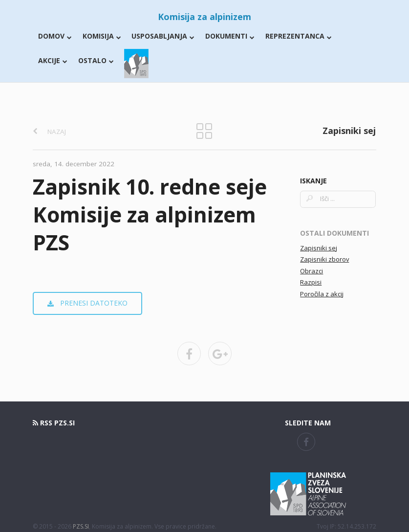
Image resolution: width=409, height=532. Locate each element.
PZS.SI (81, 526)
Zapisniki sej (319, 248)
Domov (55, 36)
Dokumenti (230, 36)
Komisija (102, 36)
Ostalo (96, 60)
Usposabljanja (163, 36)
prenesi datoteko (87, 303)
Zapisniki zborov (324, 259)
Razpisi (311, 282)
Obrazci (312, 271)
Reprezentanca (299, 36)
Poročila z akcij (322, 294)
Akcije (53, 60)
